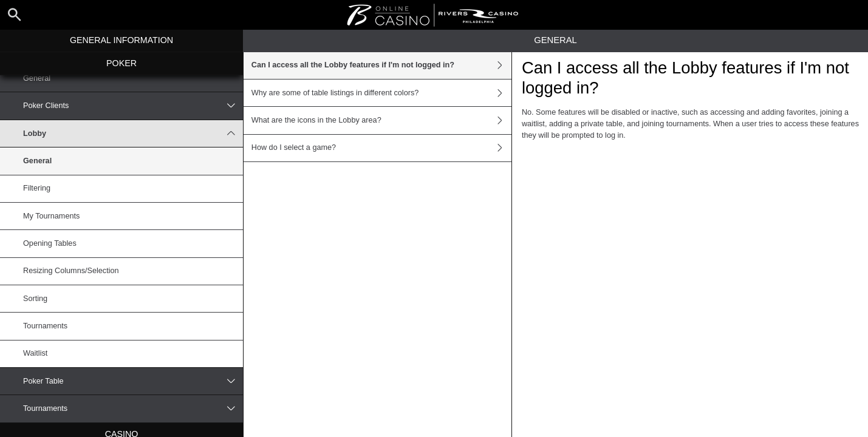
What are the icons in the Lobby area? (381, 120)
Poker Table (133, 381)
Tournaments (45, 326)
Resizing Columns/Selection (71, 271)
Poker (121, 63)
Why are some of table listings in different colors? (381, 93)
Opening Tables (50, 243)
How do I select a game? (381, 148)
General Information (121, 40)
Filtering (37, 188)
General (37, 78)
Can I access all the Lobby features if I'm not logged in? (381, 66)
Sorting (35, 299)
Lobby (133, 134)
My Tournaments (51, 216)
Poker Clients (133, 106)
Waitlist (35, 353)
